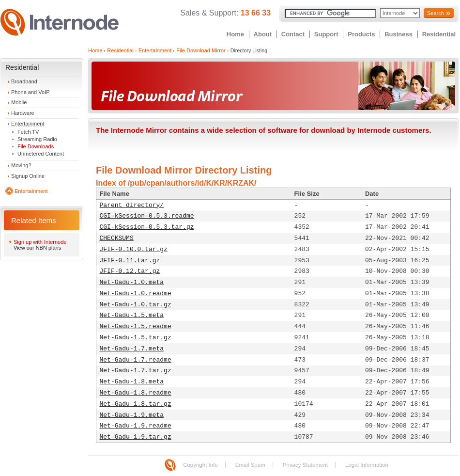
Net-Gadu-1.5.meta (132, 315)
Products (361, 34)
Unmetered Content (41, 154)
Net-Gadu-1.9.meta (132, 415)
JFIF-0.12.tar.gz (130, 271)
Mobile (19, 102)
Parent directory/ (132, 205)
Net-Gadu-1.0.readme (136, 294)
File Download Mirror (201, 50)
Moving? (21, 165)
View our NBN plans (37, 248)
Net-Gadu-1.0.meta (132, 282)
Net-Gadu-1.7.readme (136, 360)
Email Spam (250, 465)
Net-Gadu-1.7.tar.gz (136, 371)
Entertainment (28, 124)
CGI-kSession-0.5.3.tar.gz (147, 227)
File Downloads (36, 146)
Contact (293, 34)
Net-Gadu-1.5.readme (136, 326)
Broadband (24, 81)
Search (436, 13)
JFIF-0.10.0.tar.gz (134, 249)
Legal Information (367, 465)
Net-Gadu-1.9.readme (136, 426)
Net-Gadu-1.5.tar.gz (136, 338)
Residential (439, 34)
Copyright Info (200, 465)
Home (235, 34)
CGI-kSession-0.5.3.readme (147, 216)
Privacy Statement (305, 465)
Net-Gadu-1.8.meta (132, 382)
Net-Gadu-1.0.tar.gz (136, 305)
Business (399, 34)
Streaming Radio (37, 139)
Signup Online (28, 176)
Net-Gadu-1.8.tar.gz (136, 404)
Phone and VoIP (31, 92)
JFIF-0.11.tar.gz (130, 261)
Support (326, 34)
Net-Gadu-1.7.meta (132, 349)
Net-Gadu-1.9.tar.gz (136, 437)
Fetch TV (28, 132)
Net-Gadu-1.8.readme (136, 393)
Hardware (23, 113)
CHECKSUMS (117, 238)
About (263, 34)
